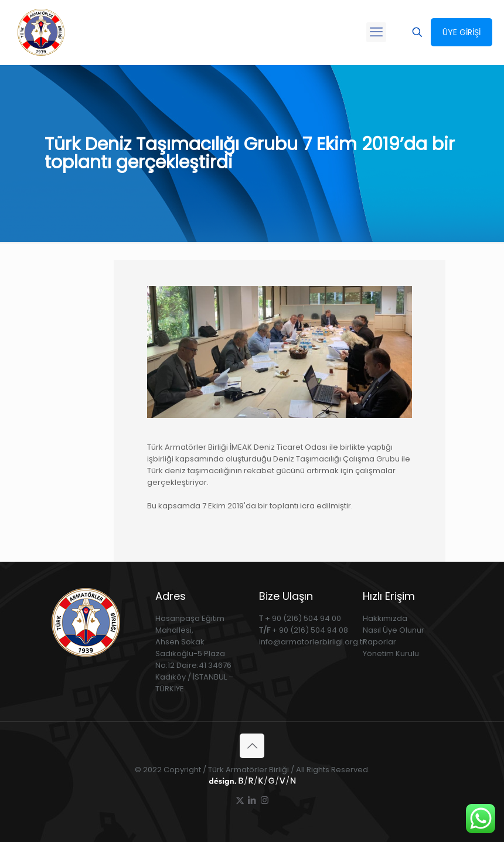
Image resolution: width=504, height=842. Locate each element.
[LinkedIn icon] (252, 800)
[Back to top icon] (252, 746)
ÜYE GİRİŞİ (462, 32)
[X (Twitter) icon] (240, 800)
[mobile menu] (376, 32)
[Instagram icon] (265, 800)
